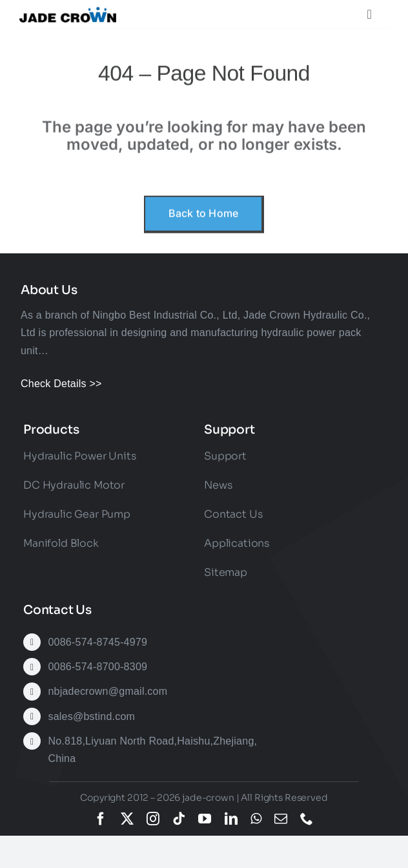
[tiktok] (179, 819)
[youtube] (205, 819)
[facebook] (101, 819)
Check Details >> (61, 384)
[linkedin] (231, 819)
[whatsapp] (256, 819)
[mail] (281, 819)
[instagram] (153, 819)
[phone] (307, 819)
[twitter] (127, 819)
